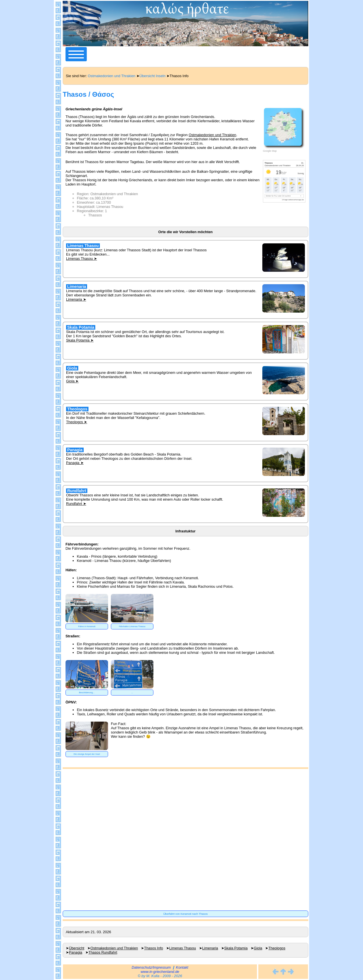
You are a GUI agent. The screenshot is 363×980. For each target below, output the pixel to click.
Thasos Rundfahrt (103, 952)
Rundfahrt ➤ (76, 504)
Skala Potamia (236, 948)
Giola (258, 948)
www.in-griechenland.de (160, 972)
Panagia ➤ (75, 463)
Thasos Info (154, 948)
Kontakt (182, 967)
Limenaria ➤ (76, 299)
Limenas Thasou (183, 948)
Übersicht (77, 948)
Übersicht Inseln (153, 76)
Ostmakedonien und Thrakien (112, 76)
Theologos (277, 948)
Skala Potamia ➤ (80, 340)
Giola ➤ (72, 381)
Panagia (76, 952)
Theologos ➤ (77, 422)
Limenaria (210, 948)
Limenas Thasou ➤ (82, 259)
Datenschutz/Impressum (151, 967)
